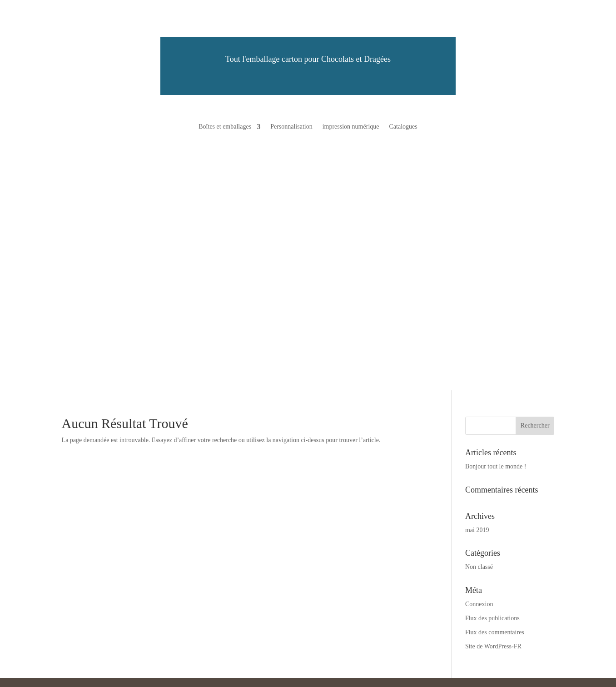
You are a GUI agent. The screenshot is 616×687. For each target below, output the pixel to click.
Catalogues (403, 127)
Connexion (479, 604)
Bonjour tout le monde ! (496, 466)
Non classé (479, 567)
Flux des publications (492, 618)
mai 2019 (477, 530)
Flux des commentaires (495, 632)
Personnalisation (291, 127)
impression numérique (351, 127)
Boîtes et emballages (225, 127)
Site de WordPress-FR (493, 646)
